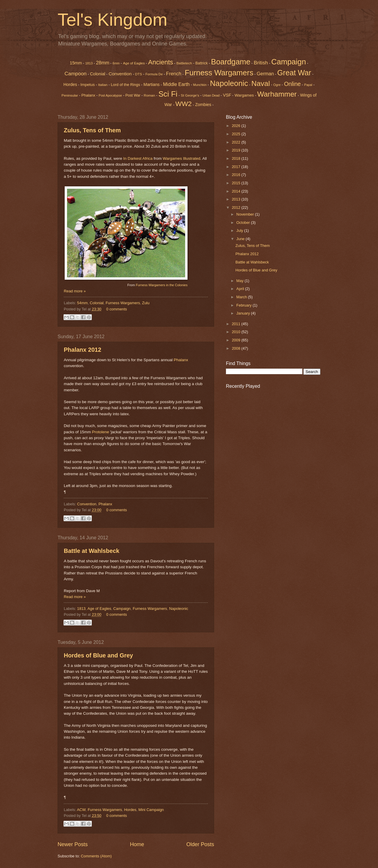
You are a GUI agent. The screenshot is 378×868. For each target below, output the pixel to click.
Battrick (202, 63)
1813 (89, 63)
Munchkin (200, 85)
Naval (261, 83)
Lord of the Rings (125, 85)
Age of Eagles (134, 63)
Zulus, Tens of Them (92, 130)
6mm (116, 63)
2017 (237, 167)
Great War (294, 73)
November (246, 214)
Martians (152, 84)
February (244, 305)
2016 (237, 175)
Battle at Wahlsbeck (92, 551)
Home (137, 844)
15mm (76, 63)
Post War (133, 95)
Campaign (289, 62)
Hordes (70, 84)
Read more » (75, 291)
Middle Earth (176, 84)
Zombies (203, 105)
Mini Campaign (151, 810)
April (241, 289)
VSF (227, 95)
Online (293, 84)
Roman (149, 95)
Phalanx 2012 (83, 350)
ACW (81, 810)
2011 (237, 324)
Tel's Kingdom (113, 20)
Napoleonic (229, 83)
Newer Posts (73, 844)
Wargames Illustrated (181, 158)
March (242, 297)
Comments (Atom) (96, 856)
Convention (120, 74)
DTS (139, 74)
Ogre (277, 85)
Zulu (146, 303)
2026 (237, 126)
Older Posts (200, 844)
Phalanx (88, 95)
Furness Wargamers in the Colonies (162, 285)
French (174, 74)
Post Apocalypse (110, 95)
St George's (190, 95)
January (243, 313)
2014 (237, 191)
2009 (237, 340)
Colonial (98, 74)
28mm (103, 63)
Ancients (161, 62)
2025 (237, 134)
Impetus (88, 85)
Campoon (75, 74)
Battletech (184, 63)
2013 (237, 199)
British (261, 63)
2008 (237, 348)
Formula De (154, 74)
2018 (237, 158)
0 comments (117, 309)
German (265, 74)
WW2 (184, 104)
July (240, 231)
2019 (237, 150)
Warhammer (277, 94)
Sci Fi (168, 94)
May (240, 281)
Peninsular (70, 95)
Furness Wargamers (219, 73)
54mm (82, 303)
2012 (237, 207)
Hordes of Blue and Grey (98, 655)
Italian (103, 85)
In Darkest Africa (138, 158)
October (243, 223)
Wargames (244, 95)
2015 (237, 183)
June (241, 239)
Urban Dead (211, 95)
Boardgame (231, 62)
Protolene (100, 432)
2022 (237, 142)
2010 (237, 332)
